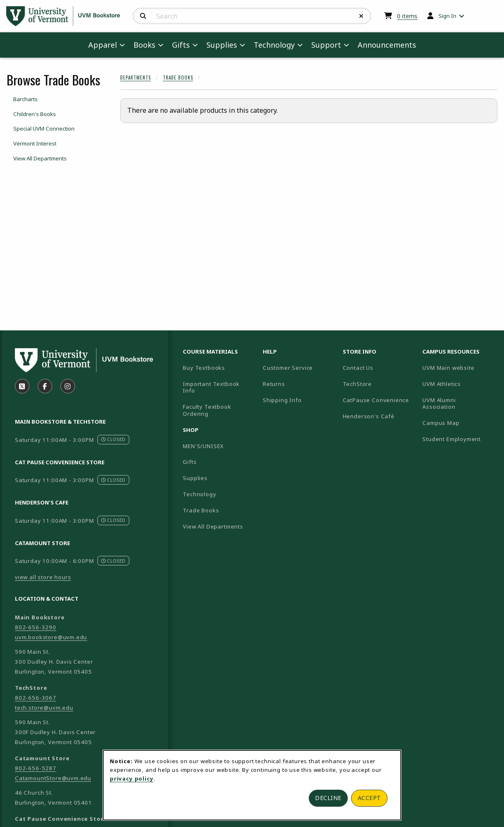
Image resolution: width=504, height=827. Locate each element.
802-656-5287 (36, 768)
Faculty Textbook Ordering (207, 410)
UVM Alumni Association (459, 404)
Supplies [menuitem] (222, 45)
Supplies (195, 478)
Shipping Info (282, 400)
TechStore (357, 384)
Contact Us (358, 368)
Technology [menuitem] (274, 45)
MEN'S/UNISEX (203, 446)
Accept (370, 798)
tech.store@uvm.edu (44, 708)
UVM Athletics (459, 384)
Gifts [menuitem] (181, 45)
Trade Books (178, 78)
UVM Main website (459, 367)
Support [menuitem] (326, 45)
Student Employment (459, 439)
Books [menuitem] (144, 45)
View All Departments (40, 158)
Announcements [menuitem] (387, 45)
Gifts (190, 462)
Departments (136, 78)
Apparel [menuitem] (103, 45)
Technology (199, 494)
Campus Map (459, 423)
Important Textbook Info (211, 387)
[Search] (143, 16)
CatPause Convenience (376, 400)
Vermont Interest (35, 143)
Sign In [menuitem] (447, 16)
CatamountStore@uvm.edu (53, 778)
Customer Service (288, 368)
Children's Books (35, 114)
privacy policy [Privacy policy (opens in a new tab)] (132, 778)
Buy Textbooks (204, 368)
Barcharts (25, 99)
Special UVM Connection (44, 129)
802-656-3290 (36, 627)
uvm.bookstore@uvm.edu (51, 637)
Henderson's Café (369, 416)
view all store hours (43, 577)
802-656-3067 (36, 698)
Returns (274, 384)
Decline (328, 798)
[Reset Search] (361, 16)
